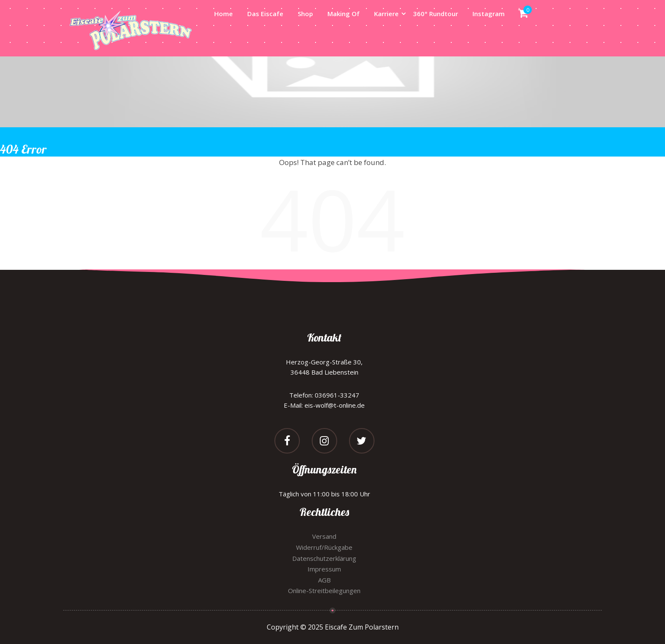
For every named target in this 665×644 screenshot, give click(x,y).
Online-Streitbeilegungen (324, 591)
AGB (324, 580)
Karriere (386, 14)
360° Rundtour (436, 14)
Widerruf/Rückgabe (324, 547)
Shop (305, 14)
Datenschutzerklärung (324, 558)
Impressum (324, 569)
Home (224, 14)
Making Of (344, 14)
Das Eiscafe (265, 14)
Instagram (489, 14)
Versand (324, 536)
